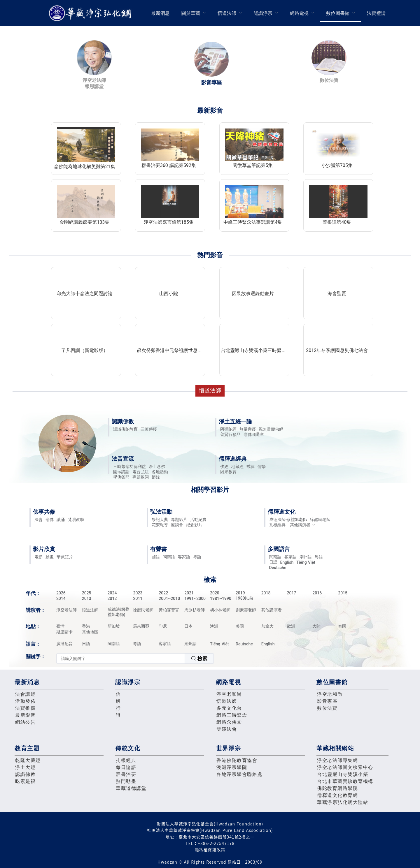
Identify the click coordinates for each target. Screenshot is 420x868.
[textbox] (121, 659)
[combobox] (135, 659)
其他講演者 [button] (303, 525)
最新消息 (160, 13)
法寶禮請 (376, 13)
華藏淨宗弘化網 (91, 13)
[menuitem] (160, 13)
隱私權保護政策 (210, 850)
